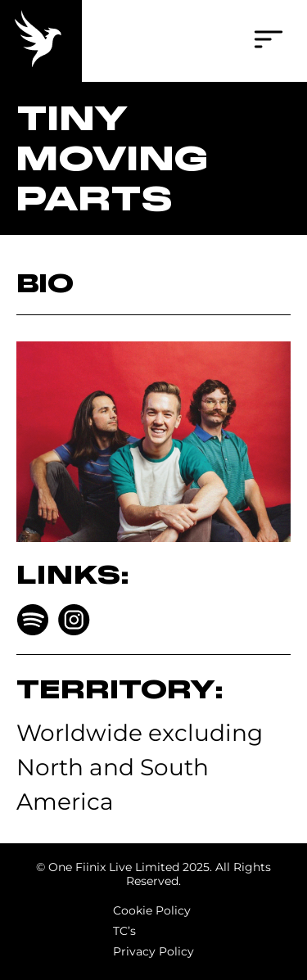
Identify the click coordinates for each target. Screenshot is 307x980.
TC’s (124, 931)
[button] (269, 41)
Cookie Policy (152, 910)
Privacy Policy (153, 951)
